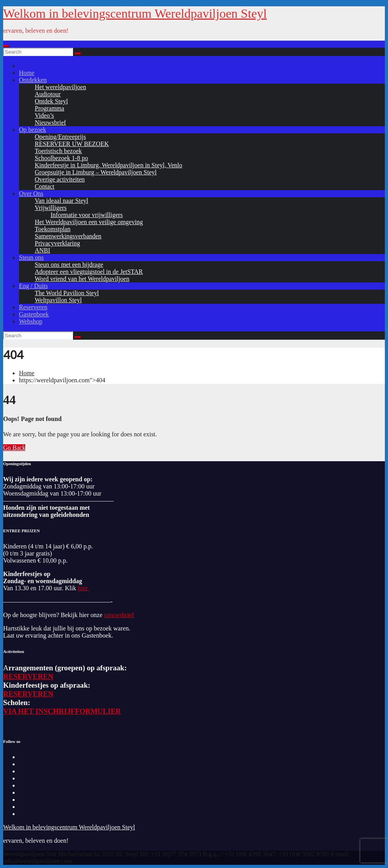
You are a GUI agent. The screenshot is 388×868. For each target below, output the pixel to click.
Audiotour (48, 94)
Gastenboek (34, 314)
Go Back (14, 448)
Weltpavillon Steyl (58, 300)
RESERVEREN (28, 676)
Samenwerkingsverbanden (68, 236)
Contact (45, 186)
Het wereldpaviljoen (60, 87)
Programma (50, 108)
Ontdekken (33, 80)
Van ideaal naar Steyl (62, 201)
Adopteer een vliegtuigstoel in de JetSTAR (89, 272)
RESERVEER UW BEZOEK (72, 144)
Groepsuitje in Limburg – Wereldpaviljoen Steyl (96, 172)
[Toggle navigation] (6, 46)
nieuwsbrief (119, 615)
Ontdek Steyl (51, 101)
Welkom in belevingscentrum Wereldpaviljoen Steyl (135, 13)
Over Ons (31, 194)
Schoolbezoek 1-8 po (61, 158)
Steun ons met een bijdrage (69, 265)
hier (83, 588)
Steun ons (31, 257)
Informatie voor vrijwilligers (87, 215)
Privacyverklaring (57, 243)
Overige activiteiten (60, 179)
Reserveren (33, 307)
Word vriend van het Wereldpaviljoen (82, 279)
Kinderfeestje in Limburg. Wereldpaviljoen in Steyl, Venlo (109, 165)
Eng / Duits (33, 286)
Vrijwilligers (51, 208)
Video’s (44, 115)
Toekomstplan (52, 229)
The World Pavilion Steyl (67, 293)
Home (27, 73)
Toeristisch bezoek (58, 151)
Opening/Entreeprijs (60, 137)
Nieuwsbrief (50, 123)
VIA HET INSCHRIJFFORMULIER (62, 711)
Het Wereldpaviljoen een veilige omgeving (89, 222)
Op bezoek (33, 130)
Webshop (31, 321)
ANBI (42, 250)
